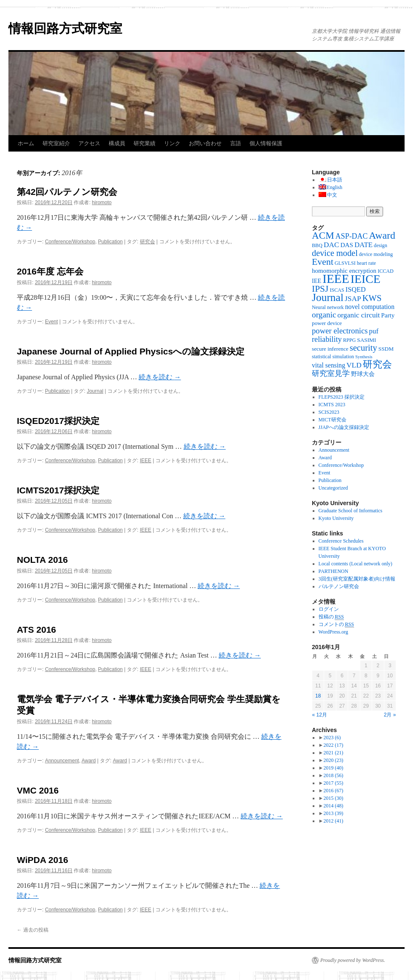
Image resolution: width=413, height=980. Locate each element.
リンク (172, 143)
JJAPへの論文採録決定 (344, 427)
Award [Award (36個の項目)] (382, 235)
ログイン (329, 609)
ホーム (26, 143)
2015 (333, 798)
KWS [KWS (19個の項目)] (372, 298)
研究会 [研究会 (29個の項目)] (377, 364)
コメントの (336, 624)
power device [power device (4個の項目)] (327, 323)
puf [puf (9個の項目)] (374, 331)
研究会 (147, 242)
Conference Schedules (341, 541)
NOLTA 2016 (42, 560)
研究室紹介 (56, 143)
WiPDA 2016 (43, 860)
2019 (333, 768)
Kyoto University (336, 518)
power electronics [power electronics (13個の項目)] (340, 331)
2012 (333, 821)
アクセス (89, 143)
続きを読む (160, 377)
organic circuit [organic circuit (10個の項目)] (359, 315)
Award (88, 761)
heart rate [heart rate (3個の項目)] (366, 263)
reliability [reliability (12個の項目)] (327, 339)
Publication (111, 242)
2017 (333, 783)
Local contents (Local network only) (355, 564)
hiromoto (102, 202)
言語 (236, 143)
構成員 (117, 143)
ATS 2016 (36, 630)
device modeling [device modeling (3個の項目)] (376, 254)
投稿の (331, 617)
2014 (333, 806)
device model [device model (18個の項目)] (335, 253)
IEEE (146, 461)
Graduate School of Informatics (351, 511)
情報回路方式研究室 (65, 28)
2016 (333, 791)
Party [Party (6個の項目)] (388, 315)
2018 (333, 775)
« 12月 (320, 715)
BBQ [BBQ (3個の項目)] (317, 245)
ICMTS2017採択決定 (58, 490)
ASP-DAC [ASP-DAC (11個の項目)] (351, 236)
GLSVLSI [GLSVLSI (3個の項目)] (345, 263)
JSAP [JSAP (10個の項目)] (353, 298)
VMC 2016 (38, 790)
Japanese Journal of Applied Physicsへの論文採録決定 (131, 351)
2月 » (390, 715)
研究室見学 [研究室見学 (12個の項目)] (331, 373)
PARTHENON (334, 571)
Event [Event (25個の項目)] (323, 262)
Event (52, 322)
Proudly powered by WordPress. (353, 960)
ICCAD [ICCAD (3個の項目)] (386, 271)
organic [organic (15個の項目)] (324, 315)
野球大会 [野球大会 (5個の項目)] (363, 374)
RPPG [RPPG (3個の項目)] (349, 340)
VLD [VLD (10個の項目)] (354, 365)
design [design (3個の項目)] (381, 245)
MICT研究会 (333, 420)
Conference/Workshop (70, 242)
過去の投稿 (33, 930)
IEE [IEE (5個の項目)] (316, 281)
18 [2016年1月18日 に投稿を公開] (318, 696)
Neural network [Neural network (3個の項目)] (328, 307)
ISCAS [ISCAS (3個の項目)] (337, 290)
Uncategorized (333, 488)
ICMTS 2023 (332, 405)
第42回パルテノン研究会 (67, 192)
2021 (333, 753)
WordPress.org (333, 632)
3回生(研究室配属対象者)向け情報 (357, 579)
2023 (332, 738)
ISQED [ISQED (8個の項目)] (356, 289)
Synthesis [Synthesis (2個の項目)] (364, 357)
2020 (333, 760)
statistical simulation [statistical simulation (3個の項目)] (333, 357)
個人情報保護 (266, 143)
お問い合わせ (205, 143)
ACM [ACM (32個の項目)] (323, 235)
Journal (95, 391)
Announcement (62, 761)
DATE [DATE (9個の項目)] (363, 245)
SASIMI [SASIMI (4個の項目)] (366, 340)
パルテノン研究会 (339, 586)
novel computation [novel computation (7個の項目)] (370, 307)
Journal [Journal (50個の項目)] (328, 297)
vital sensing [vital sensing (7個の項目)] (329, 365)
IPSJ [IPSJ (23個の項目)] (320, 289)
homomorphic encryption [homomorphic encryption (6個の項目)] (344, 271)
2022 (333, 745)
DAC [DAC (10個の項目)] (331, 245)
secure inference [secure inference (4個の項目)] (330, 349)
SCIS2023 (329, 412)
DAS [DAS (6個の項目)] (347, 245)
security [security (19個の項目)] (363, 348)
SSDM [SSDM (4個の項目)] (386, 349)
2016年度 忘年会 (50, 271)
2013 (333, 813)
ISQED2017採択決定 (58, 421)
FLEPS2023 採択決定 (342, 397)
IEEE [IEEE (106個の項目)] (336, 279)
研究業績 (145, 143)
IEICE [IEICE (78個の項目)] (366, 279)
